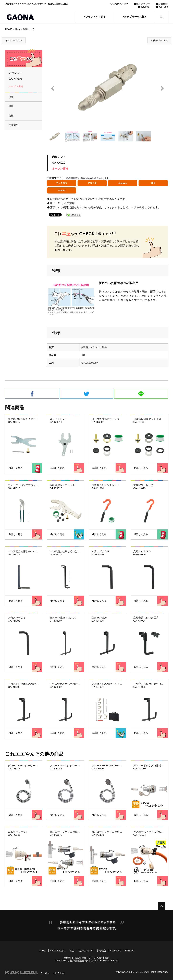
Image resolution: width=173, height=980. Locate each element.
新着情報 (162, 4)
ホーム (43, 951)
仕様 (11, 116)
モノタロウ (62, 183)
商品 (17, 29)
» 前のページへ (159, 40)
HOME (9, 29)
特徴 (11, 106)
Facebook (144, 7)
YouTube (162, 7)
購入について (142, 4)
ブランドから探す (95, 17)
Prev (52, 88)
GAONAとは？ (119, 4)
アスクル (92, 183)
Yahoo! (62, 190)
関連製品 (14, 125)
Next (162, 88)
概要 (11, 97)
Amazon (123, 183)
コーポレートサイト (51, 973)
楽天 (153, 183)
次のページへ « (14, 40)
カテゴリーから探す (135, 17)
